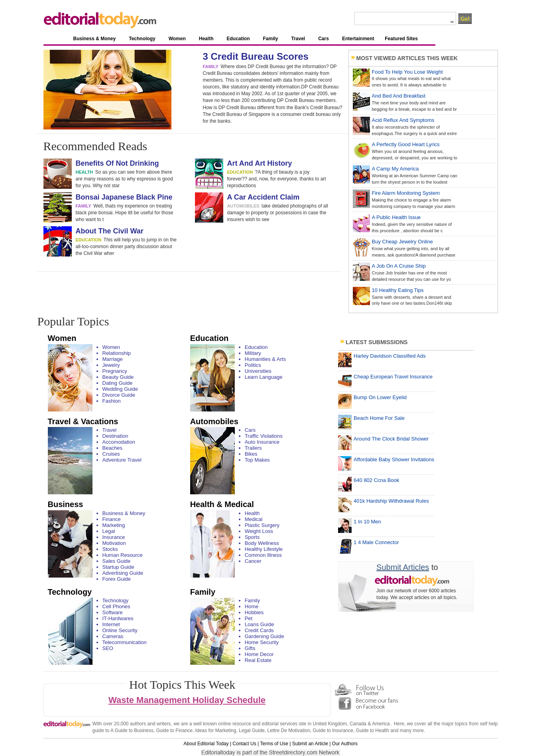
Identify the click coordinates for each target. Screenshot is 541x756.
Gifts (250, 648)
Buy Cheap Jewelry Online (402, 242)
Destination (115, 436)
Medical (254, 519)
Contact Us (244, 744)
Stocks (110, 549)
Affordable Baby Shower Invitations (394, 459)
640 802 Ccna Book (376, 480)
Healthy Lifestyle (264, 549)
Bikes (251, 454)
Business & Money (95, 39)
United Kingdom (330, 724)
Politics (253, 365)
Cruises (111, 454)
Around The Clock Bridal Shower (391, 439)
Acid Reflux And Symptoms (403, 120)
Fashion (112, 401)
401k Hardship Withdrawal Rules (391, 501)
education (240, 172)
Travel (298, 39)
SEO (108, 648)
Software (113, 612)
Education (238, 39)
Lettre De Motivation (288, 731)
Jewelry (111, 365)
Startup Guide (118, 567)
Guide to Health (373, 731)
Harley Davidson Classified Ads (390, 356)
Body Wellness (262, 543)
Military (253, 353)
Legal (109, 531)
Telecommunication (125, 642)
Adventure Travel (122, 460)
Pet (249, 618)
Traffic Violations (264, 436)
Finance (112, 519)
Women (177, 39)
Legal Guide (252, 731)
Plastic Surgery (262, 525)
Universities (258, 371)
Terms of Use (274, 744)
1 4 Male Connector (376, 542)
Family (270, 39)
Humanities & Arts (265, 359)
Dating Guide (118, 383)
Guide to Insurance (333, 731)
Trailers (253, 448)
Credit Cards (259, 630)
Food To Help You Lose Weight (407, 72)
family (211, 67)
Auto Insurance (262, 442)
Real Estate (258, 660)
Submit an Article (310, 744)
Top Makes (257, 460)
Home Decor (259, 654)
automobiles (243, 206)
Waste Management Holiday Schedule (187, 700)
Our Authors (345, 744)
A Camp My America (395, 169)
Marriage (113, 359)
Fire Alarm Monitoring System (406, 193)
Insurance (114, 537)
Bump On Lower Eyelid (380, 397)
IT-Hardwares (118, 618)
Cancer (253, 561)
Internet (111, 624)
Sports (252, 537)
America (381, 724)
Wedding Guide (120, 389)
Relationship (117, 353)
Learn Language (264, 377)
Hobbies (254, 612)
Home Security (262, 642)
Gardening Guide (265, 636)
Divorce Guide (119, 395)
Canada (358, 724)
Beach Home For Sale (379, 418)
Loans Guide (260, 624)
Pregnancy (115, 371)
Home (252, 606)
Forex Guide (117, 579)
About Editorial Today (206, 744)
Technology (142, 39)
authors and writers (150, 724)
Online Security (120, 630)
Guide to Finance (174, 731)
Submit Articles (403, 567)
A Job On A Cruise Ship (399, 266)
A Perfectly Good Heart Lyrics (406, 144)
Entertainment (358, 39)
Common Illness (263, 555)
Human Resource (123, 555)
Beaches (113, 448)
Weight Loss (259, 531)
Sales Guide (117, 561)
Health (206, 39)
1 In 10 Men (367, 522)
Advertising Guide (123, 573)
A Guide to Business (132, 731)
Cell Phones (116, 606)
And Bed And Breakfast (399, 96)
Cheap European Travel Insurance (393, 377)
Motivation (114, 543)
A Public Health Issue (396, 217)
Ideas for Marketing (216, 731)
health (85, 172)
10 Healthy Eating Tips (398, 290)
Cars (324, 39)
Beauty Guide (118, 377)
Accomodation (119, 442)
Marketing (114, 525)
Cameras (113, 636)
